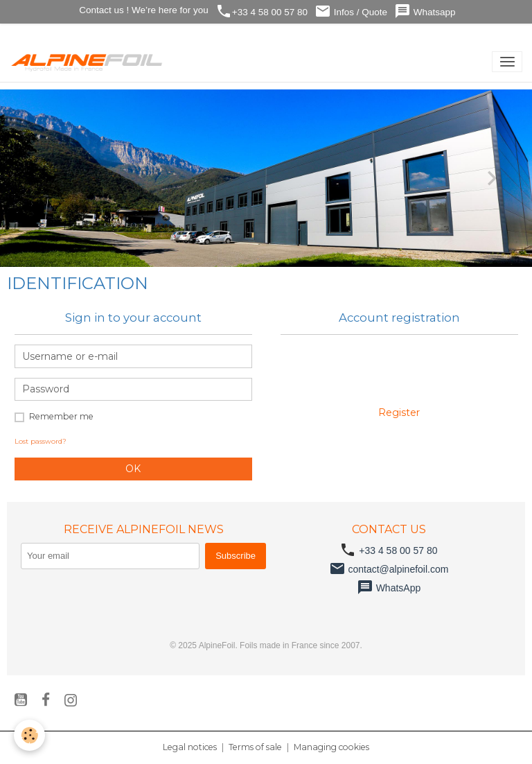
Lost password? (41, 441)
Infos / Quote (351, 11)
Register (399, 413)
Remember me (61, 416)
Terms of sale (255, 747)
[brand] (90, 62)
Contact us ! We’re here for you (142, 10)
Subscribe (236, 556)
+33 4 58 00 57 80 (261, 11)
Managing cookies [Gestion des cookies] (331, 747)
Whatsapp (425, 11)
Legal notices (190, 747)
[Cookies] (29, 735)
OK (133, 469)
